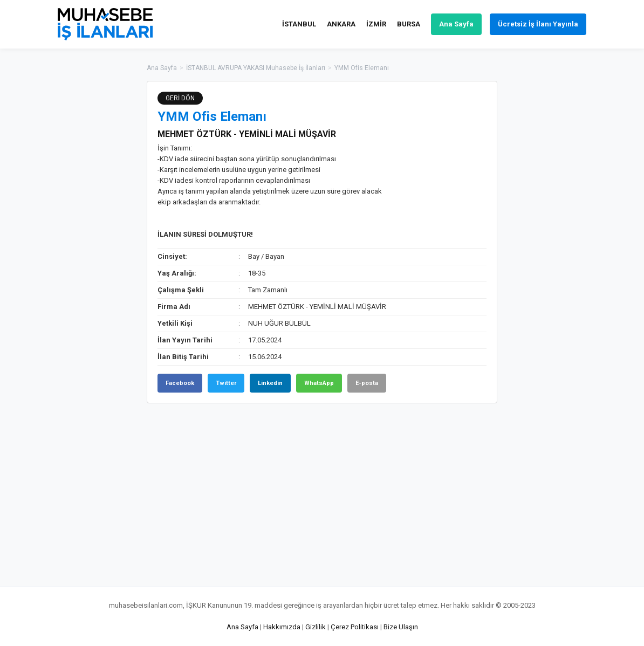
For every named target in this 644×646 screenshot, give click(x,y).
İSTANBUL (299, 24)
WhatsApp (319, 383)
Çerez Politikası (355, 627)
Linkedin (270, 383)
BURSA (409, 24)
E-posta (367, 383)
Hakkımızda (282, 627)
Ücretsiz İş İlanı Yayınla (538, 24)
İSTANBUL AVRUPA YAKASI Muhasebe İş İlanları (256, 68)
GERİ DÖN (180, 98)
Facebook (180, 383)
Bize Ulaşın (401, 627)
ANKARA (341, 24)
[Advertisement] (551, 243)
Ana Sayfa (456, 24)
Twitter (226, 383)
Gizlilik (316, 627)
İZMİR (376, 24)
